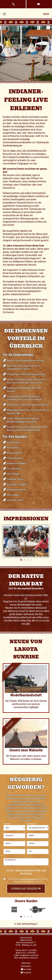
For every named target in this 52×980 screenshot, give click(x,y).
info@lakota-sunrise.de (29, 955)
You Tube (26, 969)
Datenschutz (26, 966)
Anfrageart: (32, 824)
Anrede (7, 824)
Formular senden (26, 889)
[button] (21, 560)
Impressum (26, 963)
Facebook (26, 973)
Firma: (8, 851)
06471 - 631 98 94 (20, 808)
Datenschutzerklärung (29, 879)
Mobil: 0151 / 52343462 (26, 953)
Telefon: (32, 843)
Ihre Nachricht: (10, 860)
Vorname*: (10, 835)
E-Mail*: (32, 835)
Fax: (30, 851)
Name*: (8, 843)
